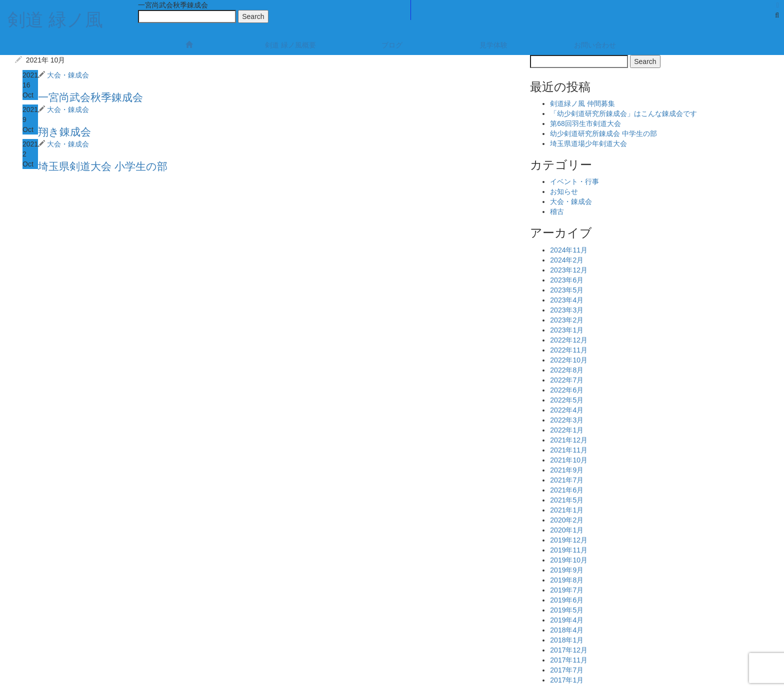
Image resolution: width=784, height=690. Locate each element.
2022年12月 (569, 340)
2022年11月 (569, 350)
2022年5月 (567, 400)
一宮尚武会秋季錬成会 (90, 97)
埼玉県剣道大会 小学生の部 (103, 166)
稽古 (557, 211)
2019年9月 (567, 570)
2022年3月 (567, 420)
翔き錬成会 (64, 132)
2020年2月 (567, 520)
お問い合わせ (595, 45)
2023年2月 (567, 320)
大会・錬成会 (68, 75)
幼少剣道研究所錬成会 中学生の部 (603, 133)
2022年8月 (567, 370)
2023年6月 (567, 280)
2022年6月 (567, 390)
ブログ (392, 45)
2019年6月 (567, 600)
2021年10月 (569, 460)
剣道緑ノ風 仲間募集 (582, 103)
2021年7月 (567, 480)
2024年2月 (567, 260)
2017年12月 (569, 650)
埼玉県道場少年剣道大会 (588, 143)
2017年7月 (567, 670)
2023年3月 (567, 310)
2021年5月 (567, 500)
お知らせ (564, 191)
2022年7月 (567, 380)
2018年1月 (567, 640)
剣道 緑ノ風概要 (290, 45)
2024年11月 (569, 250)
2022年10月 (569, 360)
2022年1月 (567, 430)
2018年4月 (567, 630)
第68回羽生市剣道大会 (585, 123)
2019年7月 (567, 590)
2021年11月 (569, 450)
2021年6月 (567, 490)
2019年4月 (567, 620)
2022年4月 (567, 410)
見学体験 (493, 45)
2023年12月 (569, 270)
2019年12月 (569, 540)
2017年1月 (567, 680)
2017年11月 (569, 660)
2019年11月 (569, 550)
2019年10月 (569, 560)
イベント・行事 (574, 181)
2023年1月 (567, 330)
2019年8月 (567, 580)
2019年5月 (567, 610)
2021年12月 (569, 440)
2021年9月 (567, 470)
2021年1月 (567, 510)
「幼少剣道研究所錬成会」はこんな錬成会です (623, 113)
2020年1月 (567, 530)
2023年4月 (567, 300)
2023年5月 (567, 290)
